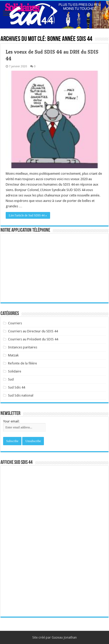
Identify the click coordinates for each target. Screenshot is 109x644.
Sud (11, 379)
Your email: (11, 421)
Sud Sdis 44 (17, 387)
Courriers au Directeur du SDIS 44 (33, 331)
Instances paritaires (23, 347)
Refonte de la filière (22, 363)
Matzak (13, 355)
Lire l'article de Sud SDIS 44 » (28, 215)
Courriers (15, 323)
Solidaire (15, 371)
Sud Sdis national (21, 395)
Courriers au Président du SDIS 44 (33, 339)
